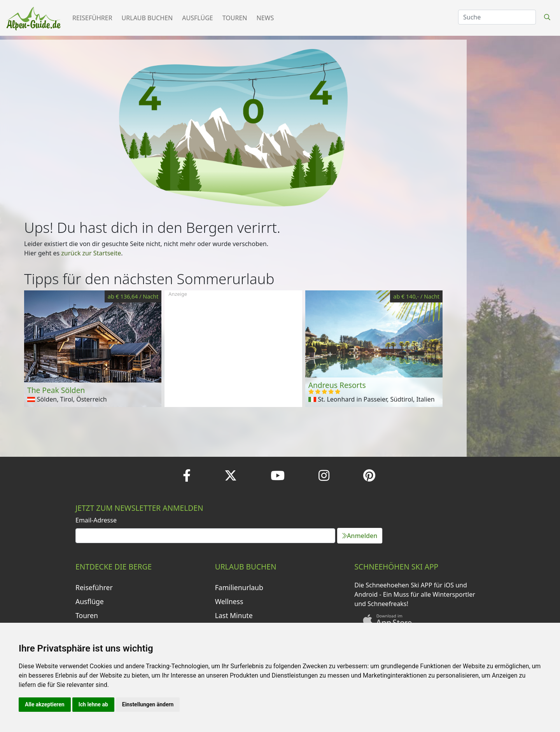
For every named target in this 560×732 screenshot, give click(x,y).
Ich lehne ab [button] (93, 704)
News (265, 18)
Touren (235, 18)
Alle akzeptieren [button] (45, 704)
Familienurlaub (239, 587)
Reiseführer (92, 18)
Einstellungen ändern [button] (148, 704)
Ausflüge (197, 18)
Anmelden (360, 536)
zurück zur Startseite (91, 253)
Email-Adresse (96, 520)
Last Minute (234, 615)
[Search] (497, 17)
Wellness (229, 601)
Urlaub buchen (147, 18)
